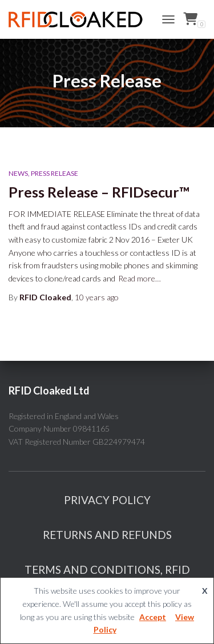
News (18, 173)
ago (97, 297)
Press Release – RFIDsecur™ (99, 192)
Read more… (140, 278)
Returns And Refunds (107, 535)
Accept (153, 617)
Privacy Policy (107, 500)
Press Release (54, 173)
